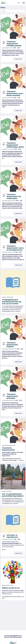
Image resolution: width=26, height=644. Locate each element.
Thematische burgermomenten (8, 449)
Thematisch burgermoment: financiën (12, 345)
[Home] (4, 3)
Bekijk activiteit (20, 59)
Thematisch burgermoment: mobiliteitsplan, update (15, 145)
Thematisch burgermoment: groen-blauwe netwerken (15, 93)
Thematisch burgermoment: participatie (12, 396)
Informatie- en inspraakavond (12, 536)
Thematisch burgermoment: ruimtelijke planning (14, 44)
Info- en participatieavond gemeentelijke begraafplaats (13, 495)
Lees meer (18, 311)
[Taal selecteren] (20, 3)
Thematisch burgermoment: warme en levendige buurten (15, 248)
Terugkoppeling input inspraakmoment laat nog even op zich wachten (12, 302)
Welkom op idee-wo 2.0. (11, 588)
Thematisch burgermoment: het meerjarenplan (14, 196)
